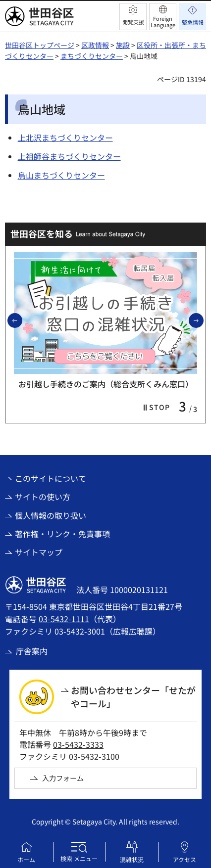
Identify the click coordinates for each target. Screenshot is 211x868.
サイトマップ (39, 552)
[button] (133, 17)
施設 (123, 45)
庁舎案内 (32, 651)
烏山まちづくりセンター (61, 175)
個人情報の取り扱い (51, 515)
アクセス (185, 859)
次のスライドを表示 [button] (203, 320)
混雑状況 (132, 859)
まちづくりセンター (92, 56)
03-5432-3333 (78, 744)
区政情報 (95, 45)
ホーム (26, 859)
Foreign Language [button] (163, 22)
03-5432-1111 (64, 619)
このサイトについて (51, 478)
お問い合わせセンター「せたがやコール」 (133, 697)
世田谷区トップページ (40, 45)
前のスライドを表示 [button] (22, 320)
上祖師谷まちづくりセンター (69, 156)
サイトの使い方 (43, 497)
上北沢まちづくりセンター (65, 137)
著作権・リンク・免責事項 (62, 534)
